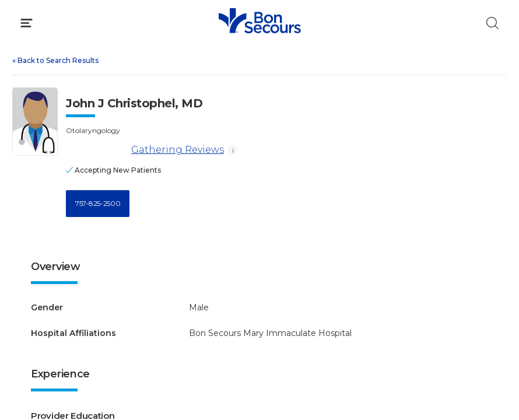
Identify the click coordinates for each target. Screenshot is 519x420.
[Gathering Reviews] (97, 150)
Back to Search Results (55, 60)
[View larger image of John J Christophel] (35, 122)
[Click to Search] (492, 23)
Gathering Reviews (145, 150)
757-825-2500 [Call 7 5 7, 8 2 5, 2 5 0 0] (98, 203)
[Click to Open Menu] (27, 23)
